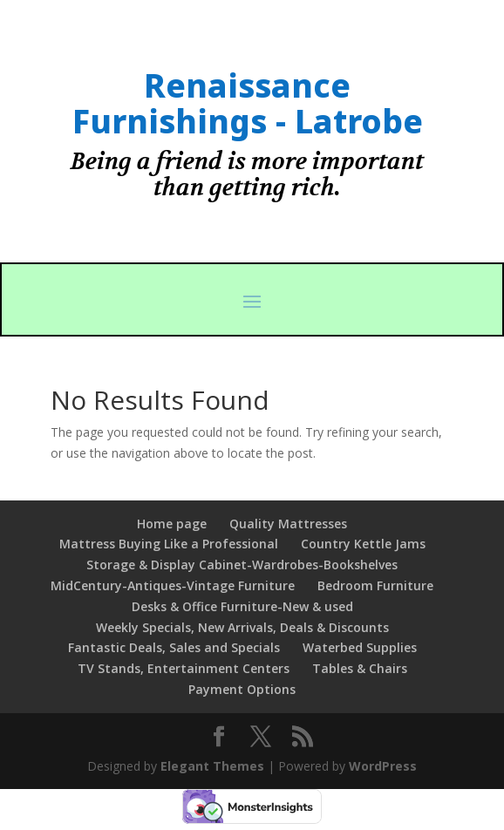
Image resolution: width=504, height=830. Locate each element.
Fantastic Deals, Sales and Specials (174, 647)
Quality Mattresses (288, 524)
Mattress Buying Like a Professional (169, 544)
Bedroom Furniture (375, 585)
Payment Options (242, 689)
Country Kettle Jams (363, 544)
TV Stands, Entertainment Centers (184, 668)
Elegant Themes (212, 766)
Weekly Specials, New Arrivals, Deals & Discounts (242, 627)
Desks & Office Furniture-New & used (242, 606)
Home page (172, 524)
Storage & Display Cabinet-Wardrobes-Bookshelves (242, 565)
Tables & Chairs (360, 668)
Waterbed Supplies (360, 647)
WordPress (383, 766)
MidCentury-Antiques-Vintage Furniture (173, 585)
